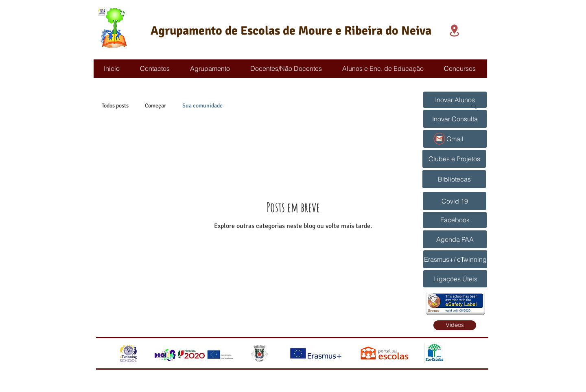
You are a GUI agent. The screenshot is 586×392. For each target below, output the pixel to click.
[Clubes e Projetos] (454, 159)
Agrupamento (186, 31)
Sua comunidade (202, 106)
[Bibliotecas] (454, 179)
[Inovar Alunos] (455, 100)
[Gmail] (455, 139)
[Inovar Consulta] (455, 119)
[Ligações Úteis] (455, 279)
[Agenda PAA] (455, 239)
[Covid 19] (455, 201)
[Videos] (455, 325)
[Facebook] (455, 220)
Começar (155, 106)
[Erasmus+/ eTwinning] (455, 259)
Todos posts (115, 106)
